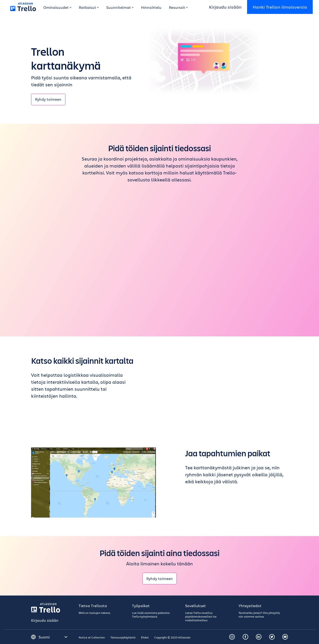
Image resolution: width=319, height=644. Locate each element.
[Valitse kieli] (53, 637)
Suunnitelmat (120, 7)
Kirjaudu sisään (225, 7)
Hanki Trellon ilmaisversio (280, 7)
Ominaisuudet (57, 7)
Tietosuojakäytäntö (123, 637)
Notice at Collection (92, 637)
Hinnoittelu (151, 7)
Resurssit (178, 7)
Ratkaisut (89, 7)
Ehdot (145, 637)
